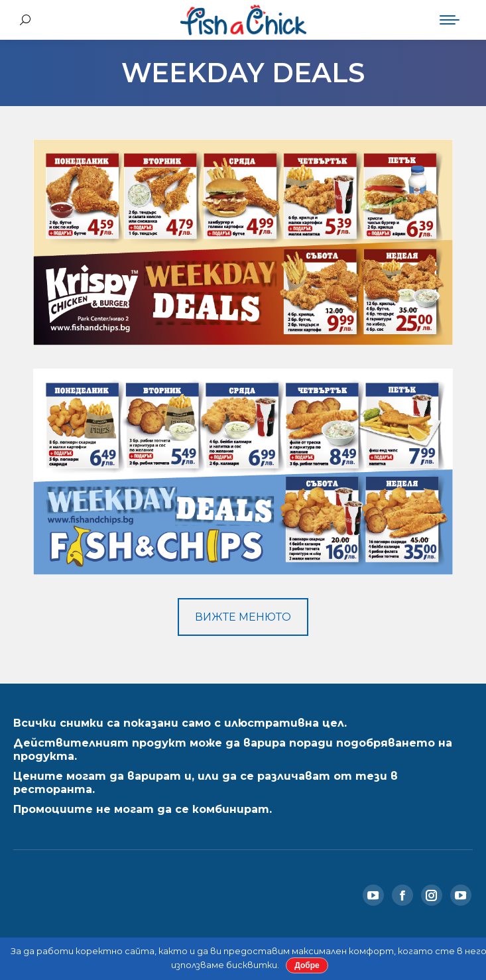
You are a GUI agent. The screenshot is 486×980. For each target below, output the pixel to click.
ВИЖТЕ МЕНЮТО (243, 617)
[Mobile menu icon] (450, 20)
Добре (307, 965)
